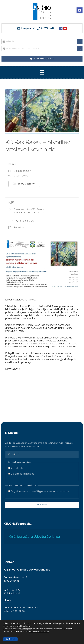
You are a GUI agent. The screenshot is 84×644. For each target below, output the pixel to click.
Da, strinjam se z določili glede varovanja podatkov (39, 492)
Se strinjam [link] (26, 629)
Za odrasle (16, 468)
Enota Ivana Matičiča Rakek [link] (29, 209)
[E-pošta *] (42, 454)
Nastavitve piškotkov (39, 631)
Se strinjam (10, 639)
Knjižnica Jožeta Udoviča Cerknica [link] (34, 537)
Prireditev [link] (19, 228)
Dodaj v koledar (24, 184)
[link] (80, 10)
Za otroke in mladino (21, 474)
